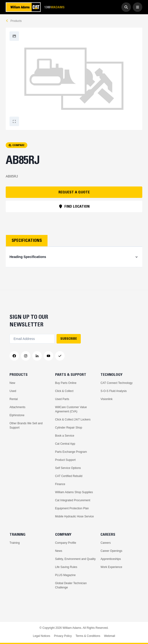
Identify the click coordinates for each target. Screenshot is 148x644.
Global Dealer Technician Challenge (71, 585)
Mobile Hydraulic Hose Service (74, 516)
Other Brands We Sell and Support (26, 425)
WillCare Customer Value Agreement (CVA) (71, 409)
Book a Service (65, 436)
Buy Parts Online (66, 383)
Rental (14, 399)
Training (15, 543)
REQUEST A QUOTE (74, 192)
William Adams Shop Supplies (74, 492)
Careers (106, 543)
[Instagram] (26, 356)
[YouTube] (48, 356)
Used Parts (62, 399)
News (59, 551)
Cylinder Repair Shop (69, 428)
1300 (54, 7)
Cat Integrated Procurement (73, 500)
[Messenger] (60, 356)
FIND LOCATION (74, 206)
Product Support (65, 460)
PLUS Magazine (65, 575)
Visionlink (106, 399)
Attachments (17, 407)
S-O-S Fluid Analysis (114, 391)
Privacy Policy (63, 636)
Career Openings (111, 551)
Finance (60, 484)
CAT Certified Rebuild (69, 476)
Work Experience (111, 567)
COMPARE (17, 145)
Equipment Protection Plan (72, 508)
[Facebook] (14, 356)
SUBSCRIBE (69, 339)
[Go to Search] (126, 7)
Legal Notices (42, 636)
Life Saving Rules (66, 567)
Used (13, 391)
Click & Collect (64, 391)
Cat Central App (65, 444)
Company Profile (66, 543)
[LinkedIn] (37, 356)
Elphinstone (17, 415)
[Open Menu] (138, 7)
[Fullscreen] (14, 36)
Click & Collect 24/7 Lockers (73, 420)
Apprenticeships (111, 559)
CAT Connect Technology (117, 383)
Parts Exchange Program (71, 452)
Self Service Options (68, 468)
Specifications (27, 240)
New (12, 383)
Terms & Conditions (88, 636)
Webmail (110, 636)
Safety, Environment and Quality (75, 559)
